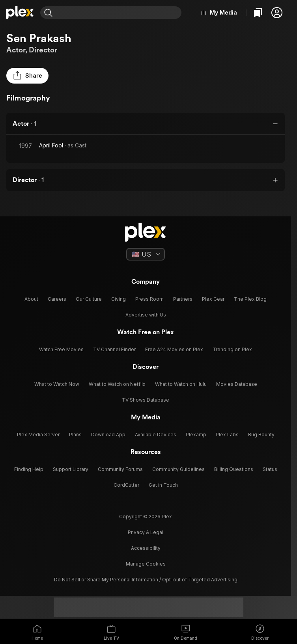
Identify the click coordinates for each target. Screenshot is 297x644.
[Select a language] (146, 254)
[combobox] (118, 13)
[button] (277, 13)
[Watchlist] (258, 13)
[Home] (20, 13)
